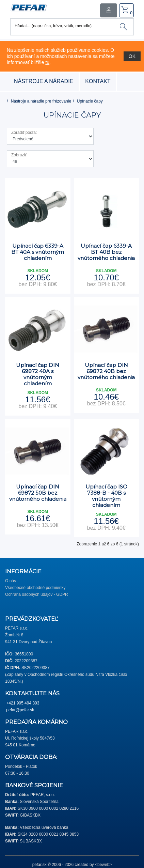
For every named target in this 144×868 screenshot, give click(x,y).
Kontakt (98, 81)
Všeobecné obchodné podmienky (35, 588)
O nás (11, 581)
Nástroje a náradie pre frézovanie (41, 101)
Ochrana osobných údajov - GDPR (37, 594)
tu (47, 62)
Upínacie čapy (90, 101)
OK (132, 56)
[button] (29, 7)
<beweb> (103, 865)
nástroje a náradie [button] (44, 81)
